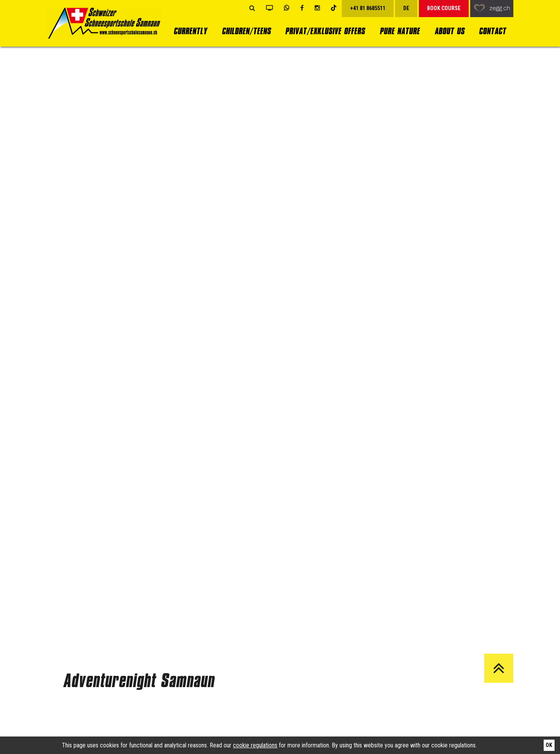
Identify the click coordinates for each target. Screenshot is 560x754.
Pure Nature (400, 31)
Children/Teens (246, 31)
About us (449, 31)
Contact (492, 31)
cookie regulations (255, 745)
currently (190, 31)
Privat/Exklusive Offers (325, 31)
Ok (549, 745)
